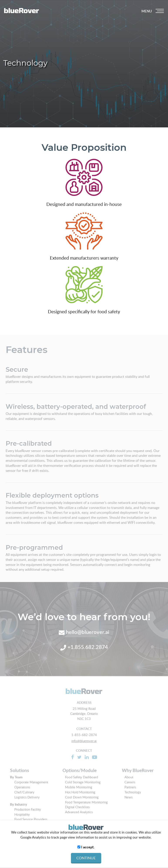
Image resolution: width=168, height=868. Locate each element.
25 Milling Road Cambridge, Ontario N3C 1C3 (84, 714)
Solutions (19, 770)
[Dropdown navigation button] (152, 11)
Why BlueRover (138, 770)
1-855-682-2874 (84, 735)
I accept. (86, 847)
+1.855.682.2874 (84, 647)
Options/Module (80, 770)
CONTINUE (86, 858)
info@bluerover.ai (84, 741)
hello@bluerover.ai (84, 632)
